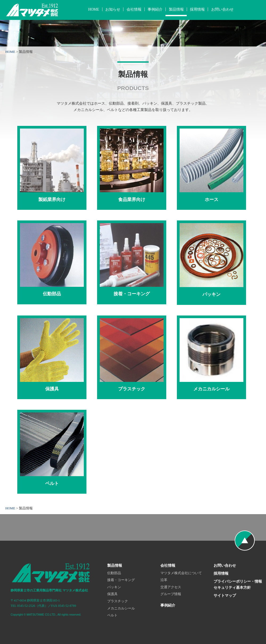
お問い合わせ (222, 9)
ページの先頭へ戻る (245, 541)
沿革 (164, 580)
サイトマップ (225, 595)
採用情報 (197, 9)
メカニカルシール (121, 608)
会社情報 (134, 9)
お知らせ (113, 9)
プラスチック (118, 601)
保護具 (112, 594)
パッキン (114, 587)
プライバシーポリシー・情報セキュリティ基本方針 (238, 585)
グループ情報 (171, 594)
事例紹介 (155, 9)
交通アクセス (171, 587)
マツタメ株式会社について (181, 573)
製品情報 (176, 9)
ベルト (112, 615)
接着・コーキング (121, 580)
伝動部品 (114, 573)
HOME (93, 9)
